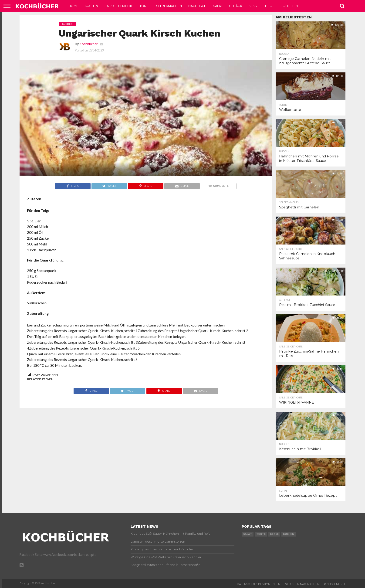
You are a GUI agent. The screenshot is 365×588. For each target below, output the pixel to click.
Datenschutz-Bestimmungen (259, 584)
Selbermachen (169, 6)
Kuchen (91, 6)
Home (73, 6)
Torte (145, 6)
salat (248, 534)
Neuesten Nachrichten (302, 584)
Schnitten (289, 6)
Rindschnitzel (335, 584)
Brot (270, 6)
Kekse (254, 6)
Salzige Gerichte (119, 6)
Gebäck (236, 6)
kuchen (289, 534)
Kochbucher (89, 44)
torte (261, 534)
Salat (218, 6)
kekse (274, 534)
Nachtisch (197, 6)
